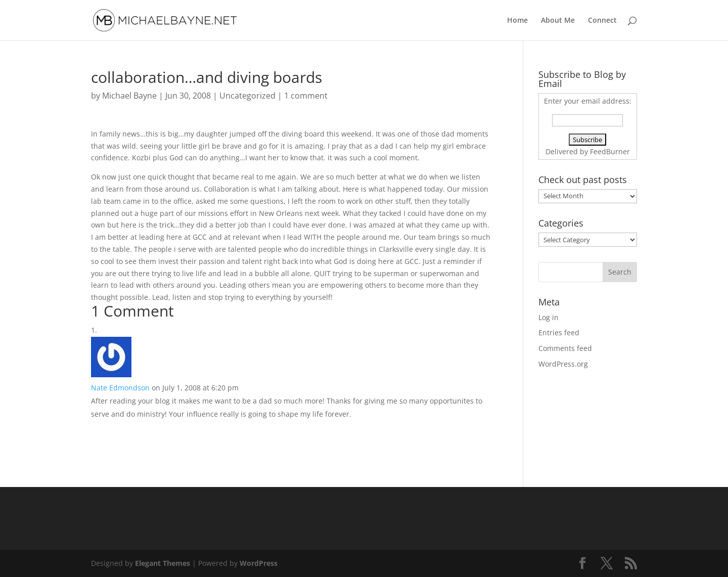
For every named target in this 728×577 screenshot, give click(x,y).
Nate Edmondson (120, 388)
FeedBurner (610, 151)
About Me (558, 21)
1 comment (306, 96)
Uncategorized (247, 96)
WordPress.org (563, 364)
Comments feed (565, 348)
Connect (602, 21)
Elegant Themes (163, 563)
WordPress (259, 563)
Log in (549, 317)
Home (517, 21)
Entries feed (559, 332)
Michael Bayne (129, 96)
